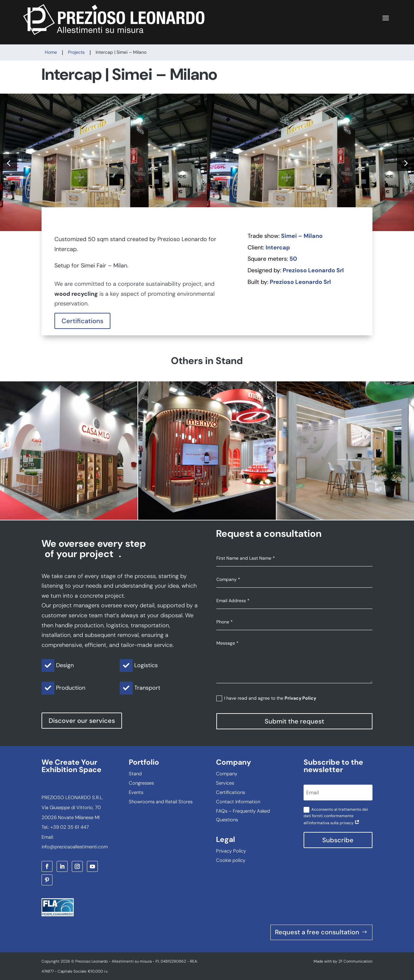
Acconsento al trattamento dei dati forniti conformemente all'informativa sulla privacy (336, 816)
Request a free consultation (317, 932)
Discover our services (82, 721)
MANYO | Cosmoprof (207, 451)
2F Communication (355, 961)
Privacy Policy (300, 698)
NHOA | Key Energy (345, 451)
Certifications (82, 321)
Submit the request (294, 721)
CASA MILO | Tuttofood (69, 451)
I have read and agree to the (266, 698)
